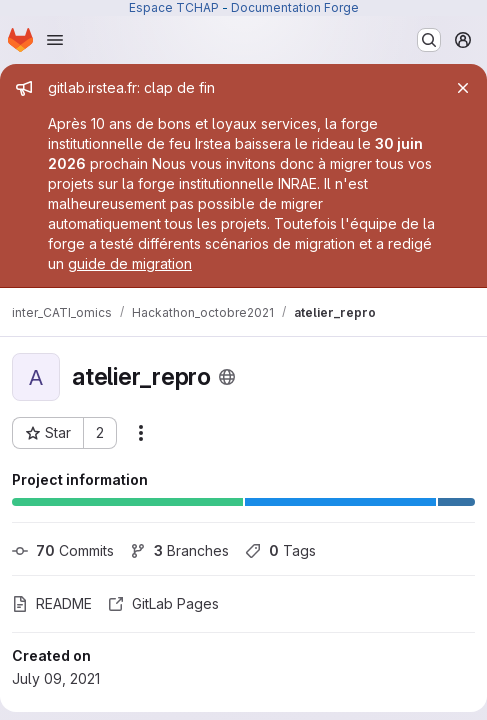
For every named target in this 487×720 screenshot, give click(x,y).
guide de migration (130, 263)
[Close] (463, 88)
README (52, 603)
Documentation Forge (295, 7)
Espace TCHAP (174, 7)
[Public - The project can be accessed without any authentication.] (227, 377)
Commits (63, 550)
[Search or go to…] (429, 40)
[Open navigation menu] (55, 40)
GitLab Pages (163, 603)
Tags (280, 550)
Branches (179, 550)
